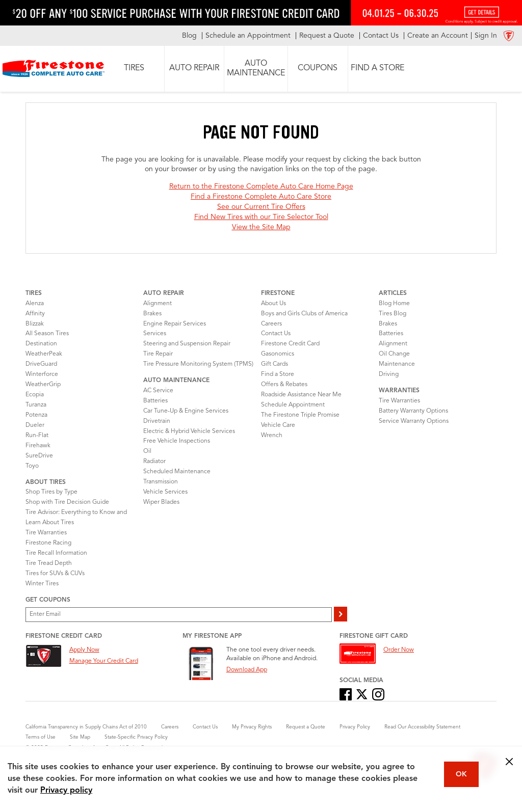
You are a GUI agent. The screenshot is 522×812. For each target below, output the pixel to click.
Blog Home (394, 304)
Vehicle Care (278, 425)
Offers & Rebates (284, 385)
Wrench (272, 436)
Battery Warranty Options (413, 411)
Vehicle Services (165, 492)
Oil (147, 451)
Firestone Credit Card (290, 344)
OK (461, 774)
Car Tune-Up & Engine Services (186, 411)
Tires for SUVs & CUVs (55, 574)
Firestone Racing (48, 543)
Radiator (154, 462)
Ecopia (35, 395)
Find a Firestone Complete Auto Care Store (261, 197)
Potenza (36, 415)
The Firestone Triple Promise (300, 415)
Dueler (35, 425)
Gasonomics (278, 354)
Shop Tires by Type (51, 492)
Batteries (155, 401)
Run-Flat (37, 436)
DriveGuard (41, 364)
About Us (273, 304)
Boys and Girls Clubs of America (304, 314)
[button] (134, 69)
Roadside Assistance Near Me (301, 395)
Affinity (35, 314)
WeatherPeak (44, 354)
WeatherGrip (43, 385)
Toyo (32, 466)
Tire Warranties (46, 533)
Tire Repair (158, 354)
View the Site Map (261, 227)
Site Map (80, 737)
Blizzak (35, 324)
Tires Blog (393, 314)
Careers (271, 324)
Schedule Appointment (293, 405)
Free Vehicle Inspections (177, 441)
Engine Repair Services (175, 324)
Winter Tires (42, 584)
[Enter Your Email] (179, 615)
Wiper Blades (161, 502)
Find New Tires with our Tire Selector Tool (261, 217)
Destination (41, 344)
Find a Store (278, 374)
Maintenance (397, 364)
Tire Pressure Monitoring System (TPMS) (198, 364)
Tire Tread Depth (49, 563)
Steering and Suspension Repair (187, 344)
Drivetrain (157, 421)
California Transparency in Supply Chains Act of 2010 (86, 727)
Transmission (161, 482)
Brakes (152, 314)
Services (155, 334)
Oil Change (394, 354)
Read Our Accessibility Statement (422, 727)
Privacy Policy (355, 727)
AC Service (158, 391)
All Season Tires (47, 334)
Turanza (36, 405)
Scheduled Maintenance (177, 472)
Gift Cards (275, 364)
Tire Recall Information (56, 553)
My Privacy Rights (252, 727)
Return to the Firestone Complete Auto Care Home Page (261, 186)
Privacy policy (66, 791)
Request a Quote (306, 727)
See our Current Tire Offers (261, 207)
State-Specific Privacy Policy (136, 737)
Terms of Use (41, 737)
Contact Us (276, 334)
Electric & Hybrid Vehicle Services (189, 431)
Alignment (158, 304)
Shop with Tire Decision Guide (67, 502)
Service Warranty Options (414, 421)
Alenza (35, 304)
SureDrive (39, 456)
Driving (389, 374)
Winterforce (42, 374)
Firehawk (38, 446)
